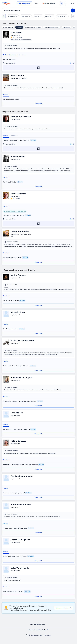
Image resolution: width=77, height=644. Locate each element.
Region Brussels (8, 27)
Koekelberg (66, 27)
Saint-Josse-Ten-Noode (33, 27)
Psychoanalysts (36, 635)
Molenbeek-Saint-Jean (52, 27)
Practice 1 (22, 55)
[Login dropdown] (63, 3)
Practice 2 (14, 136)
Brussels (19, 27)
